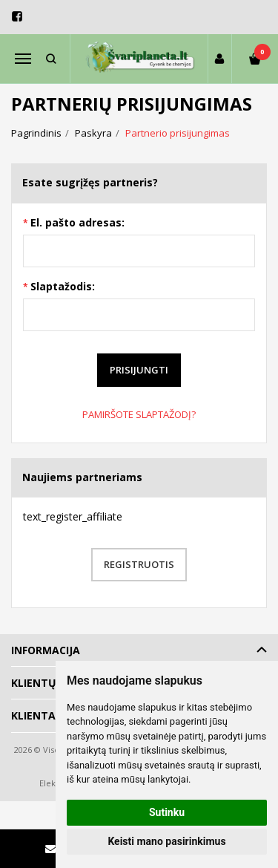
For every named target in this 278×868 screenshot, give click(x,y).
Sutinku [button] (167, 812)
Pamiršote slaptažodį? (139, 414)
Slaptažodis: (63, 286)
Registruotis (139, 564)
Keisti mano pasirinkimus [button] (166, 841)
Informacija (46, 650)
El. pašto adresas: (77, 222)
